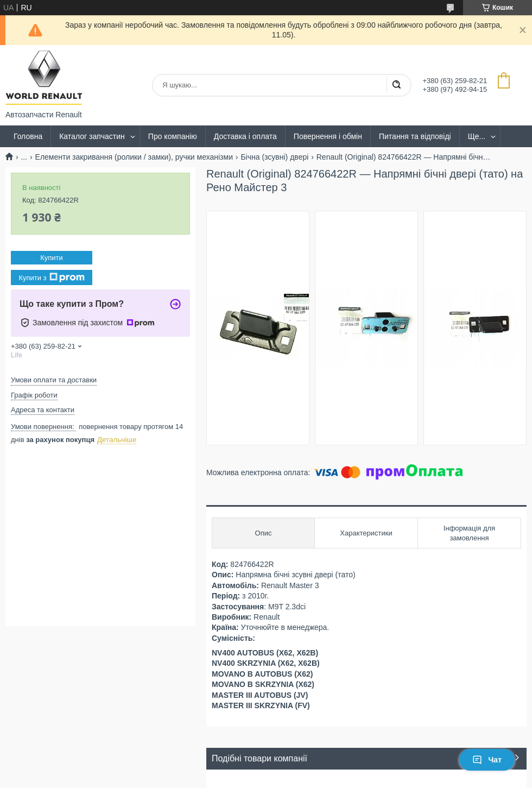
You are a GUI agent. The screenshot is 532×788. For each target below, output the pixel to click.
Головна (28, 136)
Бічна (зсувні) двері (274, 157)
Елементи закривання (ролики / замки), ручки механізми (134, 157)
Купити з (51, 278)
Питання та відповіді (415, 136)
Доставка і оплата (245, 136)
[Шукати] (396, 85)
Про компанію (173, 136)
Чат (487, 760)
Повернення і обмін (328, 136)
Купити (52, 258)
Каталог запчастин (92, 136)
